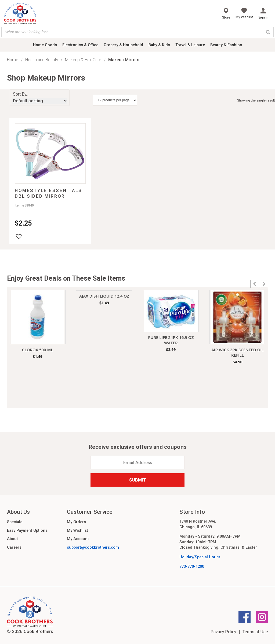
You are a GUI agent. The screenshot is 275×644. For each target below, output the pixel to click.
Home (13, 60)
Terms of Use (255, 632)
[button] (19, 236)
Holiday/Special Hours (200, 557)
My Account (78, 539)
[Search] (268, 32)
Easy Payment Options (27, 530)
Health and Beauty (42, 60)
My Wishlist (77, 530)
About (12, 539)
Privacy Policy (223, 632)
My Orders (76, 522)
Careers (14, 547)
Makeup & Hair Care (83, 60)
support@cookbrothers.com (93, 547)
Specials (15, 522)
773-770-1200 (192, 566)
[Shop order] (40, 101)
